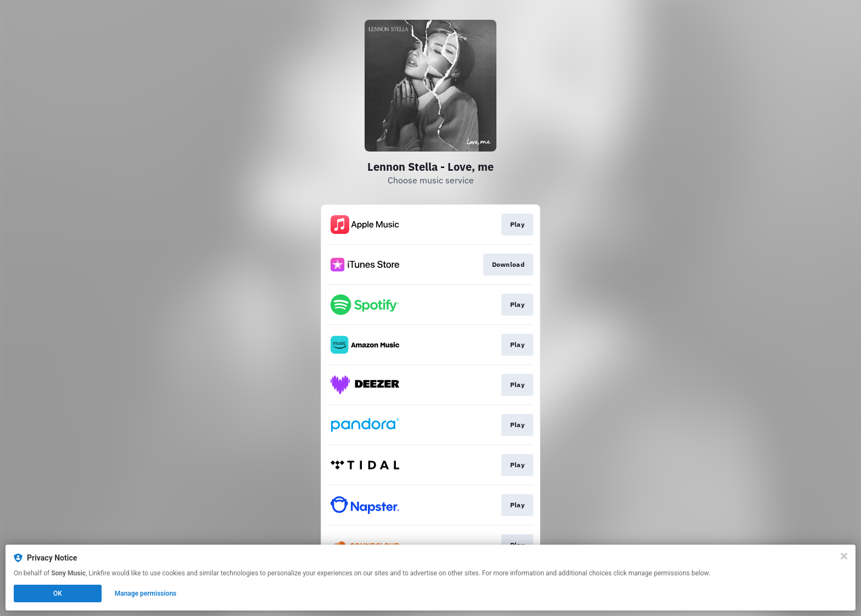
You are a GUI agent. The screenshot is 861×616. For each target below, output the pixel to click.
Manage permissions (146, 593)
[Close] (844, 556)
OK (58, 593)
